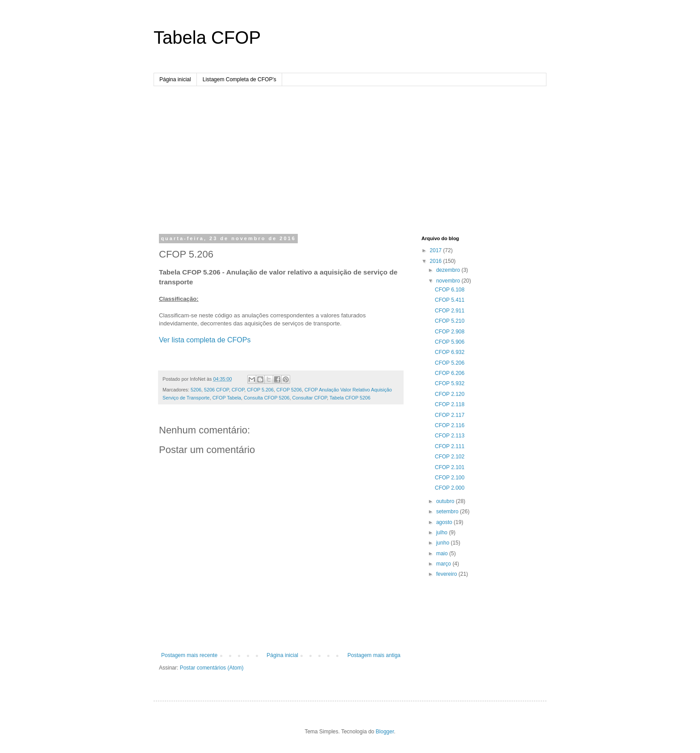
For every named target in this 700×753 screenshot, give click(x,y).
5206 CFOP (217, 390)
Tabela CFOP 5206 (350, 398)
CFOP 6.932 (450, 352)
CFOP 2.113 (450, 436)
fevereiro (447, 574)
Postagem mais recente (189, 655)
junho (444, 543)
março (444, 564)
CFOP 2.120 (450, 394)
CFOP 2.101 (450, 467)
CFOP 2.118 (450, 404)
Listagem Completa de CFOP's (240, 79)
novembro (449, 281)
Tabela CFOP (207, 37)
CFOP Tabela (227, 398)
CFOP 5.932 (450, 383)
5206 (196, 390)
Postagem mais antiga (374, 655)
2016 (437, 261)
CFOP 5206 (289, 390)
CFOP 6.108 (450, 290)
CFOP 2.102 (450, 457)
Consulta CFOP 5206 (267, 398)
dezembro (449, 270)
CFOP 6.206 (450, 373)
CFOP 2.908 (450, 332)
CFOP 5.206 (260, 390)
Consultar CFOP (309, 398)
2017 (437, 250)
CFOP (238, 390)
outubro (446, 501)
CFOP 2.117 (450, 415)
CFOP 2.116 (450, 425)
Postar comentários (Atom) (212, 668)
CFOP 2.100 (450, 478)
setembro (448, 512)
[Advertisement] (350, 153)
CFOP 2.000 (450, 488)
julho (443, 533)
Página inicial (175, 79)
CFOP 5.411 (450, 300)
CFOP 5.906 (450, 342)
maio (443, 553)
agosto (445, 522)
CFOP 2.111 (450, 446)
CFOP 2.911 (450, 311)
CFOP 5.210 (450, 321)
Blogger (385, 732)
